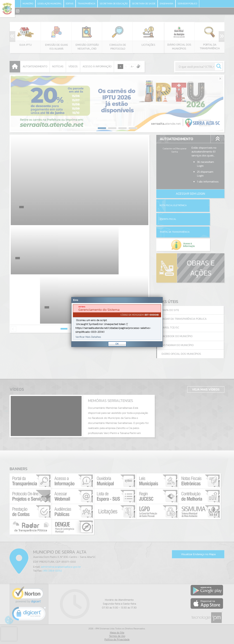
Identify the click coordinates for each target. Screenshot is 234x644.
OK (117, 344)
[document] (117, 322)
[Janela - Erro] (117, 322)
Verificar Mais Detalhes (88, 337)
